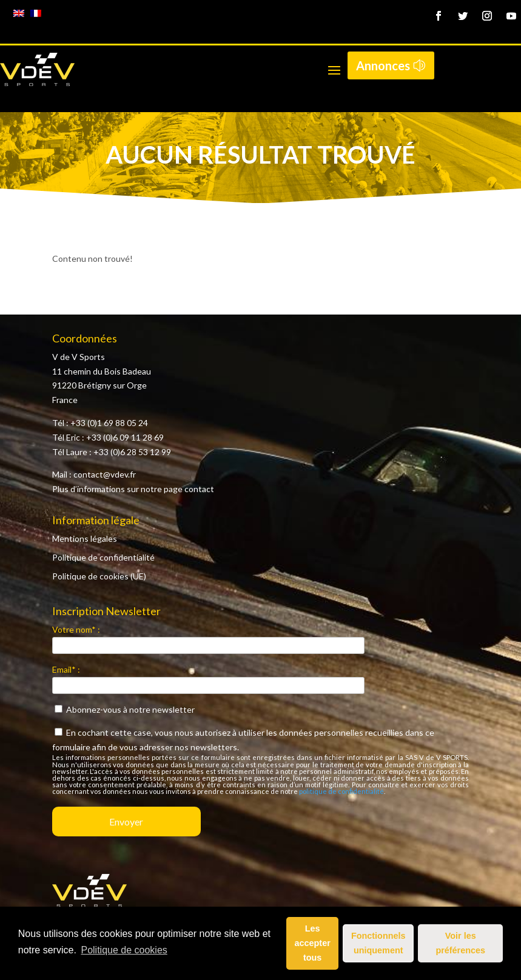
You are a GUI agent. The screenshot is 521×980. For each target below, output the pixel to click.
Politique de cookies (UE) (99, 576)
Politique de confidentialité (103, 557)
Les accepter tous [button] (313, 943)
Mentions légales (85, 538)
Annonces (383, 65)
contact (199, 489)
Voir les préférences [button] (460, 943)
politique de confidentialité (341, 791)
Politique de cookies (124, 950)
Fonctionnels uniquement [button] (378, 943)
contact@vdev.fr (105, 474)
